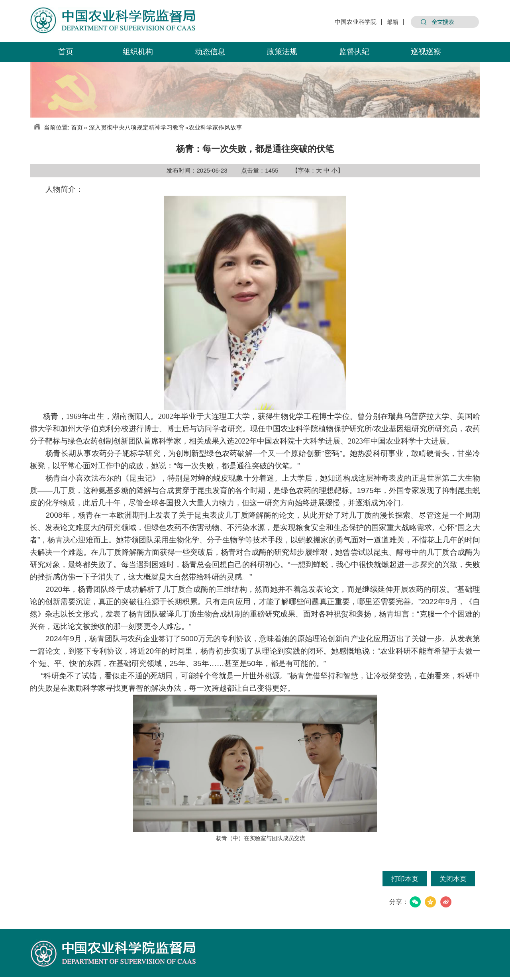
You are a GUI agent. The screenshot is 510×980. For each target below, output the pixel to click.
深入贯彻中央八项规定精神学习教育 (137, 127)
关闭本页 (453, 879)
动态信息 (210, 51)
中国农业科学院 (356, 22)
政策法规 (282, 51)
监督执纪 (354, 51)
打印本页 (405, 879)
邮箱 (392, 22)
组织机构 (138, 51)
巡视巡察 (426, 51)
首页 (66, 51)
